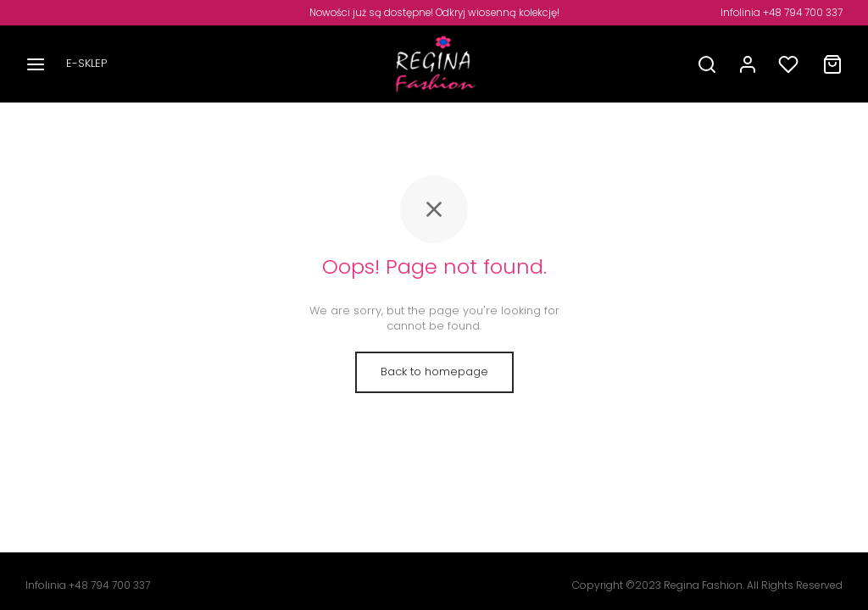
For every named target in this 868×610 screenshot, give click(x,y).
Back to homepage (434, 372)
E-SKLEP (86, 63)
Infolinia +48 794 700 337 (782, 13)
